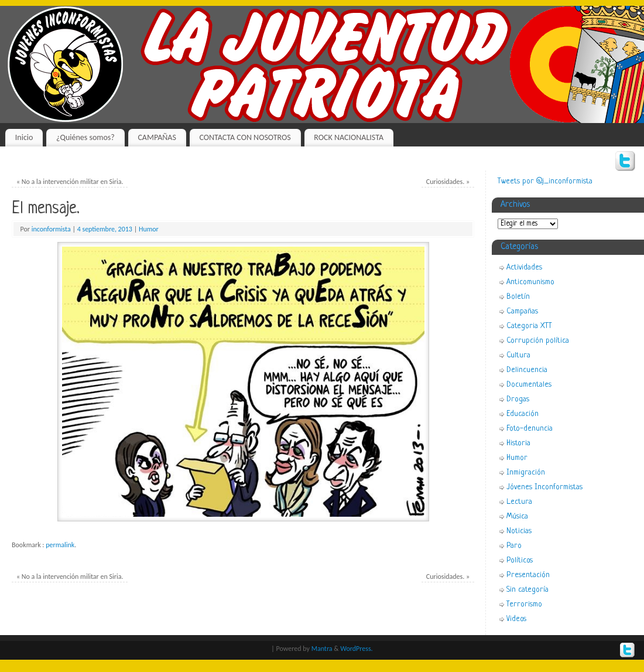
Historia (518, 443)
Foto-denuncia (530, 429)
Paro (514, 546)
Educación (523, 414)
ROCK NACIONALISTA (349, 137)
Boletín (518, 297)
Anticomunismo (530, 282)
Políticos (520, 560)
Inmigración (526, 473)
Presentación (528, 575)
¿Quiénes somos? (85, 137)
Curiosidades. (448, 182)
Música (517, 516)
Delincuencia (527, 370)
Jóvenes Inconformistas (544, 487)
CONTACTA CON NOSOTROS (245, 137)
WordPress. (356, 649)
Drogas (518, 399)
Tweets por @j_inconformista (545, 181)
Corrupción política (538, 341)
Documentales (529, 385)
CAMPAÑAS (157, 137)
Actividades (524, 267)
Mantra (322, 649)
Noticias (519, 531)
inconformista (51, 229)
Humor (149, 229)
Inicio (24, 137)
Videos (516, 619)
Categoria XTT (529, 326)
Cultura (518, 355)
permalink (60, 545)
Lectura (519, 502)
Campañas (522, 311)
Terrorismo (524, 604)
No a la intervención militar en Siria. (70, 182)
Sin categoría (527, 590)
